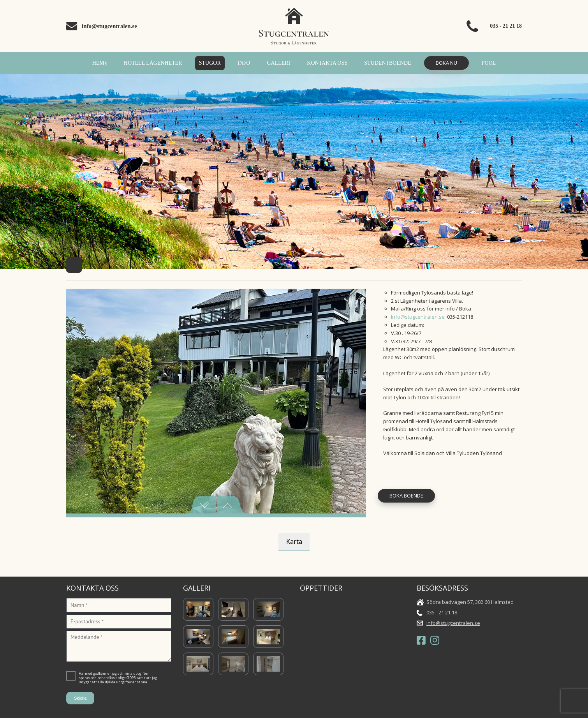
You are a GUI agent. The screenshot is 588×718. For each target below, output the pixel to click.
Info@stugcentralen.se (418, 317)
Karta (294, 542)
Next (232, 505)
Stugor (210, 63)
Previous (200, 505)
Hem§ (100, 63)
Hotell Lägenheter (153, 63)
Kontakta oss (327, 63)
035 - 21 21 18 (506, 26)
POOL (489, 63)
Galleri (278, 63)
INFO (244, 63)
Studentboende (388, 63)
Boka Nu (446, 63)
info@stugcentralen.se (109, 26)
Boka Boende (406, 496)
